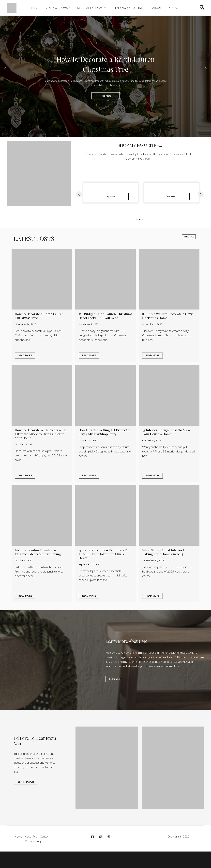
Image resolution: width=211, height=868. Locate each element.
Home (18, 836)
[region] (105, 69)
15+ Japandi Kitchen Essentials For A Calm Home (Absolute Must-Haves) (104, 554)
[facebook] (93, 837)
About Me (31, 836)
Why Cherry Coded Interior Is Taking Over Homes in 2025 (164, 552)
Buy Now (110, 196)
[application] (70, 8)
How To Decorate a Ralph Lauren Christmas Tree (39, 316)
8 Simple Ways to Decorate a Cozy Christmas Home (167, 316)
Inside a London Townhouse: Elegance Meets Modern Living (38, 552)
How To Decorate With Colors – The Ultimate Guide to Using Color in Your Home (41, 434)
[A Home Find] (12, 8)
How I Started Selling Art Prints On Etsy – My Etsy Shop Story (105, 432)
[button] (59, 8)
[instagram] (101, 837)
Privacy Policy (33, 841)
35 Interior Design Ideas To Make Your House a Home (166, 432)
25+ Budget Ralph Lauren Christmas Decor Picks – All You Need (105, 316)
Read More (25, 355)
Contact (45, 836)
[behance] (109, 837)
